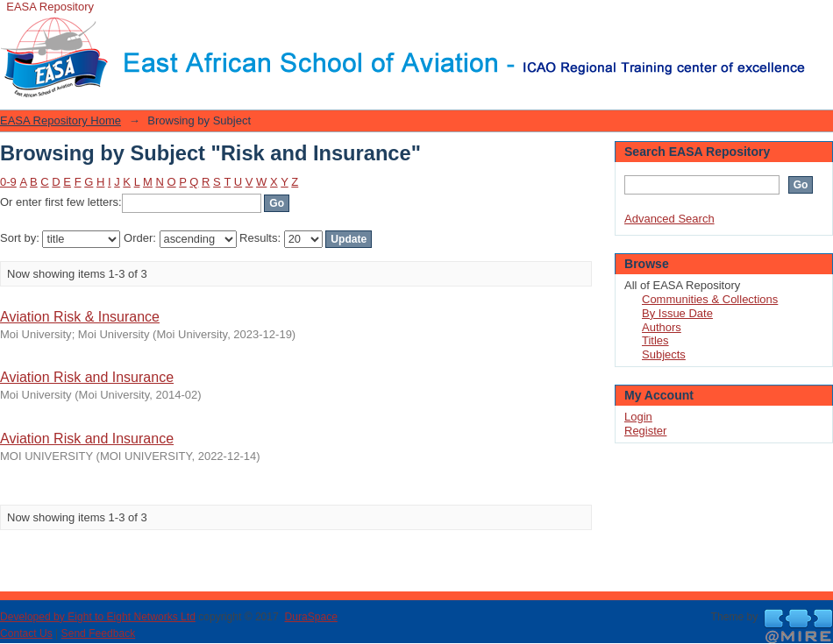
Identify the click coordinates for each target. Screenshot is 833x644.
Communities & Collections (710, 299)
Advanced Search (669, 219)
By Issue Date (677, 313)
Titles (655, 340)
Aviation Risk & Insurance (80, 317)
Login (819, 21)
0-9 (8, 182)
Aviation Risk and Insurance (87, 377)
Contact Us (26, 633)
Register (645, 431)
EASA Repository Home (61, 120)
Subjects (664, 354)
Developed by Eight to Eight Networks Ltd (98, 617)
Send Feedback (99, 633)
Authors (662, 327)
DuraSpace (310, 617)
